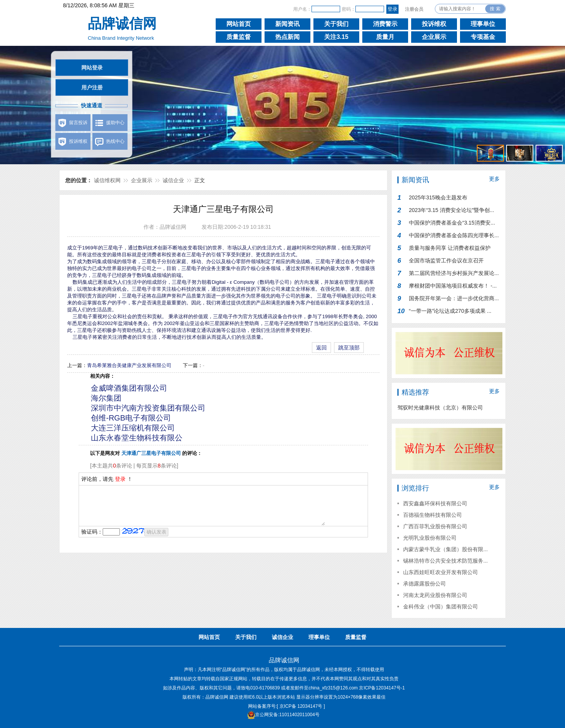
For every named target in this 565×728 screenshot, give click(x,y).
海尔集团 (106, 398)
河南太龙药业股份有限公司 (435, 595)
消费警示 (385, 24)
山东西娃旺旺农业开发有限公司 (441, 572)
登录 (120, 479)
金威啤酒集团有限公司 (129, 388)
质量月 (385, 37)
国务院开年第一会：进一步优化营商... (454, 298)
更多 (494, 179)
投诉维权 (434, 24)
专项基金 (483, 37)
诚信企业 (173, 180)
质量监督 (239, 37)
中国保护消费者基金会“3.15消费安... (452, 223)
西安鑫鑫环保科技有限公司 (435, 503)
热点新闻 (287, 37)
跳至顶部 (349, 348)
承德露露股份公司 (425, 584)
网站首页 (239, 24)
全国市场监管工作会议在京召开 (446, 260)
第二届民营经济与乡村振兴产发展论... (454, 273)
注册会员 (414, 9)
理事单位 (483, 24)
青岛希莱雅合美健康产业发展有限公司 (129, 365)
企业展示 (434, 37)
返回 (321, 348)
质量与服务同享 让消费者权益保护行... (450, 250)
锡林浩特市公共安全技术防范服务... (446, 561)
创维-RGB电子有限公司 (131, 418)
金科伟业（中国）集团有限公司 (441, 607)
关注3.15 (336, 37)
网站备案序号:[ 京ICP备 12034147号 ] (287, 706)
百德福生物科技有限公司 (433, 515)
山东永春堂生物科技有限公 (137, 438)
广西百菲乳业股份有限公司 (435, 526)
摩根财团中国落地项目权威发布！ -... (453, 286)
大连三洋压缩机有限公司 (133, 428)
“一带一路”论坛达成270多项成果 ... (450, 311)
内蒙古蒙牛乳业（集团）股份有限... (446, 549)
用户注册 (92, 87)
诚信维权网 (107, 180)
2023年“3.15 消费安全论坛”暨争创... (451, 210)
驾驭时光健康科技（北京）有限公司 (440, 408)
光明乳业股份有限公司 (430, 538)
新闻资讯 (287, 24)
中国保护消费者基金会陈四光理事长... (454, 235)
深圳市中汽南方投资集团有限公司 (148, 408)
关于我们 (336, 24)
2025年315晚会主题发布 (438, 197)
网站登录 (92, 68)
